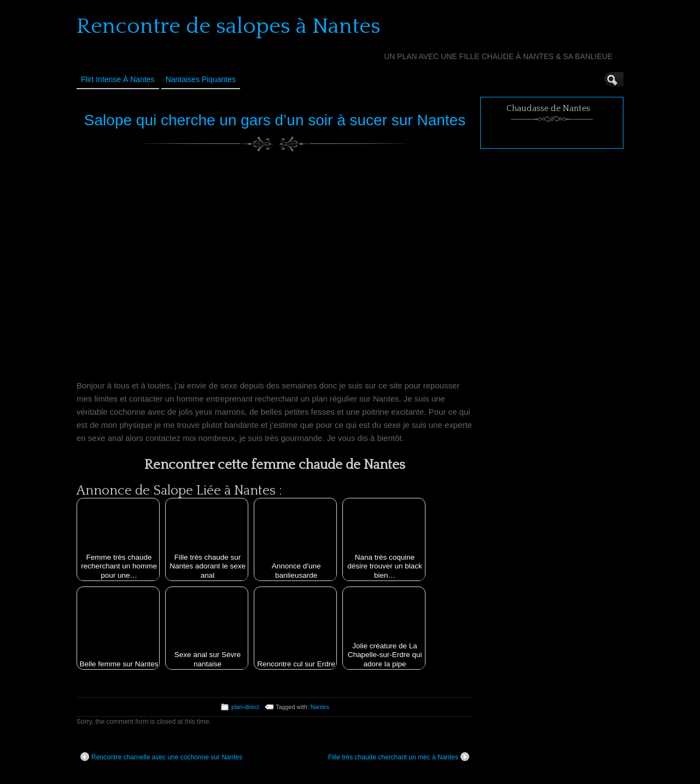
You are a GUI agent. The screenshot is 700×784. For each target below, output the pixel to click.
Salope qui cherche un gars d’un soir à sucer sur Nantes (275, 120)
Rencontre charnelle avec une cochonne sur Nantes (161, 757)
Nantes (320, 707)
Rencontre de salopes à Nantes (229, 26)
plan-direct (245, 707)
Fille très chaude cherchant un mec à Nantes (399, 757)
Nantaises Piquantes (201, 79)
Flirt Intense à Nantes (118, 79)
